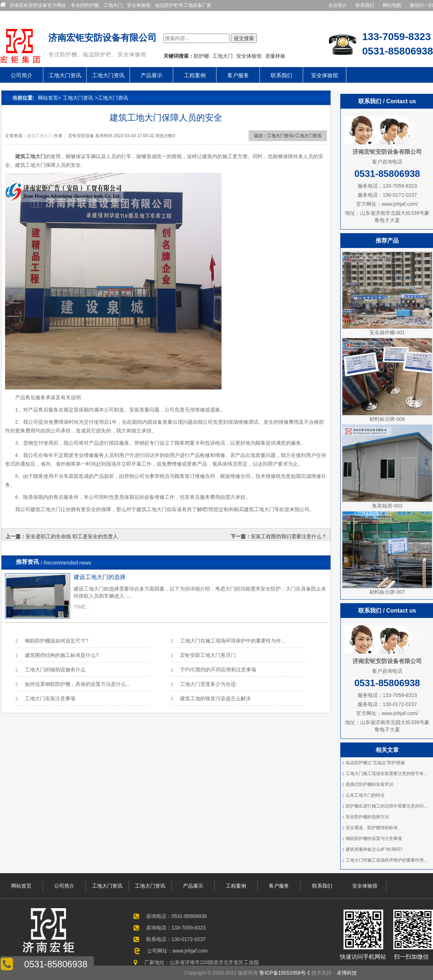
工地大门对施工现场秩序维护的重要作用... (386, 860)
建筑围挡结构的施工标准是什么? (62, 655)
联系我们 (365, 5)
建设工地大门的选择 (100, 577)
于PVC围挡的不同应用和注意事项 (218, 670)
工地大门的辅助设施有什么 (55, 670)
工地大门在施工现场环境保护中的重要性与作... (233, 641)
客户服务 (238, 75)
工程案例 (195, 75)
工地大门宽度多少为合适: (209, 684)
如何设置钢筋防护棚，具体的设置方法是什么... (78, 684)
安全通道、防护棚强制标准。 (374, 828)
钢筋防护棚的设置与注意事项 (374, 839)
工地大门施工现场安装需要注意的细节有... (386, 774)
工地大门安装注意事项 (50, 698)
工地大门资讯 (65, 75)
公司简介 (22, 75)
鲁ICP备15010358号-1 (285, 973)
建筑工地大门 (40, 136)
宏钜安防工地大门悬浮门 (208, 655)
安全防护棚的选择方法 (367, 817)
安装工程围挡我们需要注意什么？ (289, 536)
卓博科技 (347, 973)
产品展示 (152, 75)
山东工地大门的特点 (365, 795)
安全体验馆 (325, 75)
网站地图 (392, 5)
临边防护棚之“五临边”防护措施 (375, 763)
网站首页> (49, 98)
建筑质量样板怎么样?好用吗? (374, 849)
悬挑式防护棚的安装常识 (369, 784)
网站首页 (21, 886)
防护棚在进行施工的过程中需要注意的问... (386, 806)
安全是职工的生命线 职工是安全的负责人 (72, 536)
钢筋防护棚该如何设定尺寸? (57, 641)
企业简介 (338, 5)
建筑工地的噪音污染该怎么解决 (215, 698)
